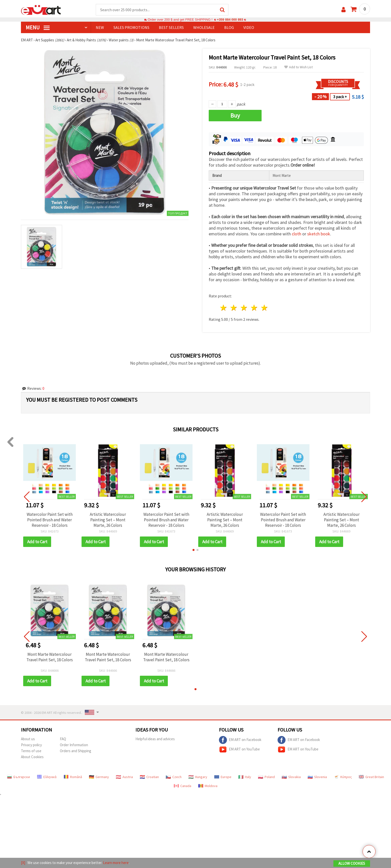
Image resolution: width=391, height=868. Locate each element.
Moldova (208, 786)
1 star (224, 308)
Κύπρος (343, 777)
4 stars (254, 308)
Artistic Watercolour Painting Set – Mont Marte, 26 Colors (108, 520)
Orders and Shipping (76, 751)
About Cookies (32, 757)
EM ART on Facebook (240, 740)
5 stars (264, 308)
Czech (174, 777)
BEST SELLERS (171, 28)
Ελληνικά (47, 777)
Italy (245, 777)
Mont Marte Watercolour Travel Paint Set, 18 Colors (50, 657)
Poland (266, 777)
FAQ (63, 739)
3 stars (244, 308)
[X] (23, 863)
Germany (99, 777)
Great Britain (371, 777)
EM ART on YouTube (239, 750)
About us (28, 739)
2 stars (234, 308)
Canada (183, 786)
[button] (194, 550)
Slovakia (291, 777)
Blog (229, 28)
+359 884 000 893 (230, 20)
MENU (38, 28)
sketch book (319, 234)
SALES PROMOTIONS (131, 28)
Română (73, 777)
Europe (223, 777)
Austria (124, 777)
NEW (100, 28)
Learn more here (116, 863)
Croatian (149, 777)
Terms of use (31, 751)
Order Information (74, 745)
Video (249, 28)
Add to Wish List (298, 67)
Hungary (198, 777)
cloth (296, 234)
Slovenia (317, 777)
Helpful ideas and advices (155, 739)
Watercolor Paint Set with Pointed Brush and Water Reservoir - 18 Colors (50, 520)
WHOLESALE (204, 28)
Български (18, 777)
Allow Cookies (352, 863)
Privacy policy (31, 745)
